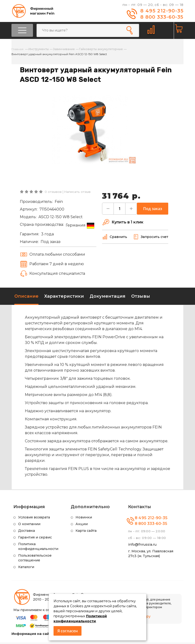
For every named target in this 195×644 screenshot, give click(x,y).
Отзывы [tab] (141, 298)
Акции (82, 526)
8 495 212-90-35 (162, 11)
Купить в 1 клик (123, 224)
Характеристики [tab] (64, 298)
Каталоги (26, 569)
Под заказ (153, 210)
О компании (29, 526)
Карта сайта (86, 532)
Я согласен (68, 631)
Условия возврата (34, 519)
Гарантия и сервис (35, 539)
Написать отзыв (77, 193)
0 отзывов (53, 193)
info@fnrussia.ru (142, 546)
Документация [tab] (108, 298)
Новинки (84, 519)
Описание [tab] (26, 298)
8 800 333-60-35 (162, 17)
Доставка (27, 532)
